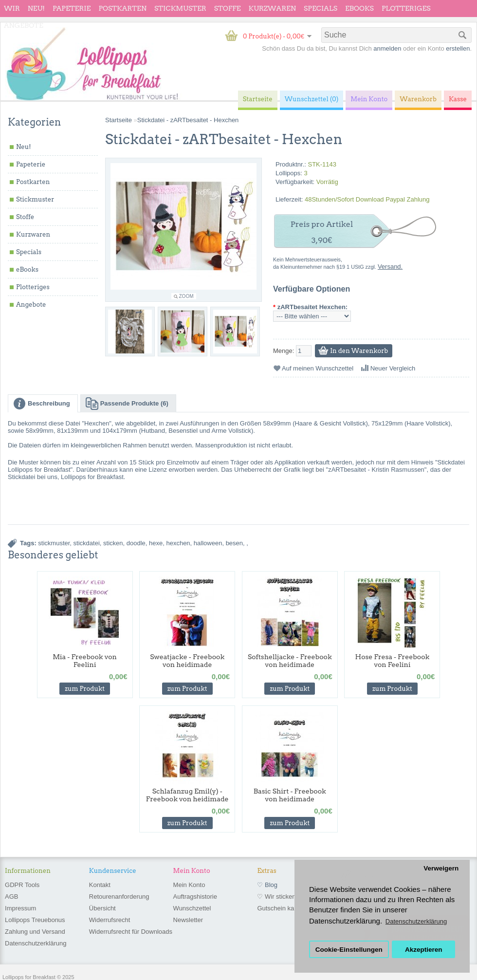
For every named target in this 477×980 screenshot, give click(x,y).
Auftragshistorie (195, 897)
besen (234, 543)
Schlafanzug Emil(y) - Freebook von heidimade (187, 795)
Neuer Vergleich (393, 368)
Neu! (36, 8)
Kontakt (100, 885)
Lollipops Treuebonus (35, 920)
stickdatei (87, 543)
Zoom (186, 296)
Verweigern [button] (441, 868)
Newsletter (188, 920)
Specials (321, 8)
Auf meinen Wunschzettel (318, 368)
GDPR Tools (22, 885)
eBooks (359, 8)
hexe (156, 543)
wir (12, 8)
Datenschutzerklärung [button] (416, 921)
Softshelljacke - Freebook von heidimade (290, 661)
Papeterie (72, 8)
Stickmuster (180, 8)
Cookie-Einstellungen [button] (349, 950)
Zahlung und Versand (35, 932)
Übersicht (102, 908)
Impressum (20, 908)
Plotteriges (406, 8)
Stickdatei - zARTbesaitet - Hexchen (188, 120)
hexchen (178, 543)
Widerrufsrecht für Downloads (131, 932)
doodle (136, 543)
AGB (11, 897)
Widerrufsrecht (110, 920)
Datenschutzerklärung (36, 943)
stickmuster (54, 543)
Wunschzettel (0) (312, 99)
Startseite (119, 120)
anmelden (387, 48)
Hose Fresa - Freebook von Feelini (393, 661)
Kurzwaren (272, 8)
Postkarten (122, 8)
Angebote (24, 25)
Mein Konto (189, 885)
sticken (113, 543)
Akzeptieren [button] (424, 950)
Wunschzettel (192, 908)
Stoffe (228, 8)
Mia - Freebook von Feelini (85, 661)
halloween (208, 543)
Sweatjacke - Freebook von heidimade (187, 661)
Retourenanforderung (119, 897)
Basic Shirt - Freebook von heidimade (290, 795)
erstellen (458, 48)
